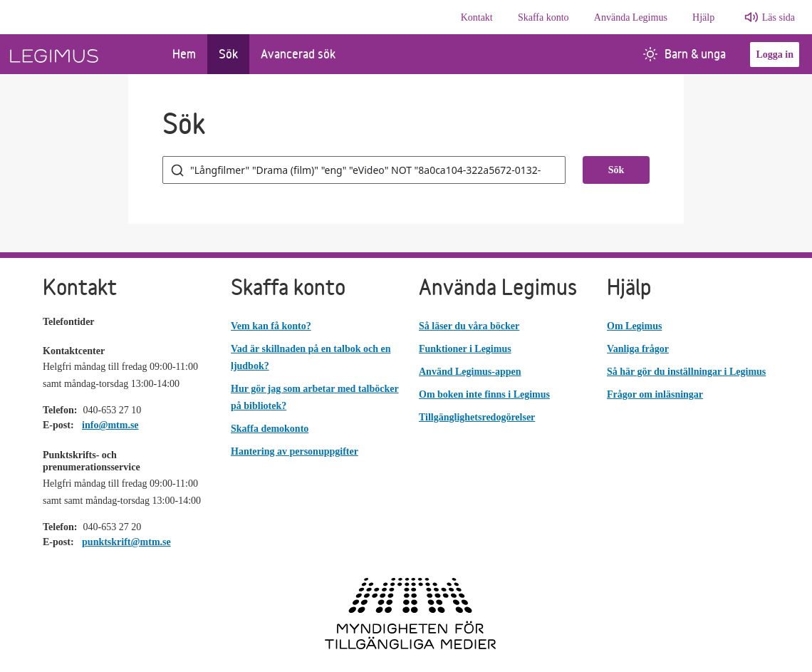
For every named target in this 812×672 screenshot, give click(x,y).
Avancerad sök (298, 54)
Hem (184, 54)
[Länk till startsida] (80, 54)
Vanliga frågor (638, 349)
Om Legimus (634, 326)
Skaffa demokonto (270, 429)
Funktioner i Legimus (465, 349)
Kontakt (477, 17)
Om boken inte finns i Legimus (484, 394)
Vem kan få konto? (271, 326)
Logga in (775, 55)
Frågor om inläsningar (655, 394)
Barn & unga (685, 54)
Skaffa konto (543, 17)
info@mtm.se (110, 425)
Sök (228, 54)
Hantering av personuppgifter (295, 451)
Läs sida (779, 17)
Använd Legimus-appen (470, 372)
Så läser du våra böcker (469, 326)
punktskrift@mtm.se (126, 542)
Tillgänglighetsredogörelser (477, 417)
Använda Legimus (631, 17)
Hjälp (703, 17)
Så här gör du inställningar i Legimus (686, 372)
